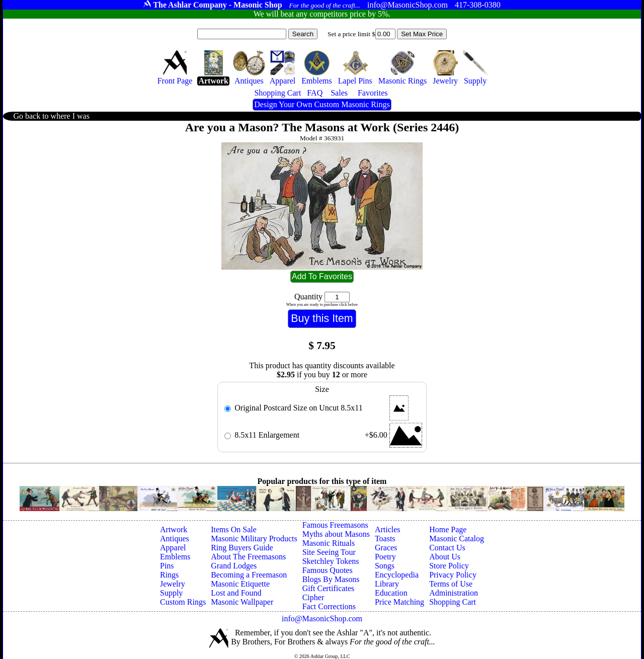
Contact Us (447, 548)
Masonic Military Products (254, 539)
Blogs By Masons (331, 579)
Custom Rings (183, 602)
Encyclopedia (397, 575)
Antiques (175, 539)
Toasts (385, 539)
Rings (169, 575)
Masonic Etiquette (240, 584)
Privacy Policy (453, 575)
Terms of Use (451, 584)
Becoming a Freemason (249, 575)
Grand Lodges (234, 566)
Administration (454, 593)
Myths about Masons (336, 534)
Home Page (448, 529)
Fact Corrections (329, 606)
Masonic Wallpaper (242, 602)
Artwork (174, 529)
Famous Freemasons (335, 525)
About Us (445, 557)
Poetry (385, 557)
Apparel (173, 548)
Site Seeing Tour (329, 552)
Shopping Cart (453, 602)
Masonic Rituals (329, 543)
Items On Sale (234, 529)
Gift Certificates (329, 588)
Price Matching (399, 602)
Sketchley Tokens (331, 561)
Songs (385, 566)
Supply (171, 593)
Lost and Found (236, 593)
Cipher (313, 597)
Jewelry (173, 584)
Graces (386, 548)
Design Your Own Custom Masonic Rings (322, 104)
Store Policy (449, 566)
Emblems (175, 557)
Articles (388, 529)
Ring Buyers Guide (242, 548)
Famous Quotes (328, 570)
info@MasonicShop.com (322, 619)
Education (391, 593)
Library (387, 584)
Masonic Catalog (457, 539)
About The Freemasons (248, 557)
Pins (167, 566)
